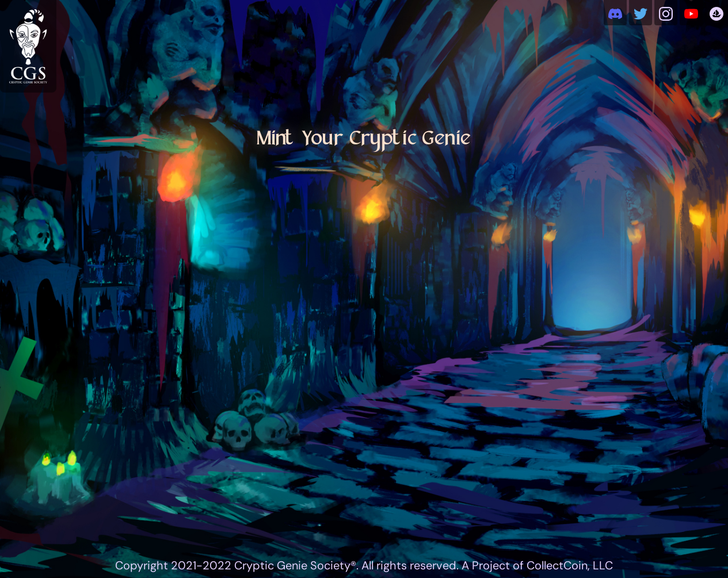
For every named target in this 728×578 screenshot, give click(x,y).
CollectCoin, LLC (570, 565)
